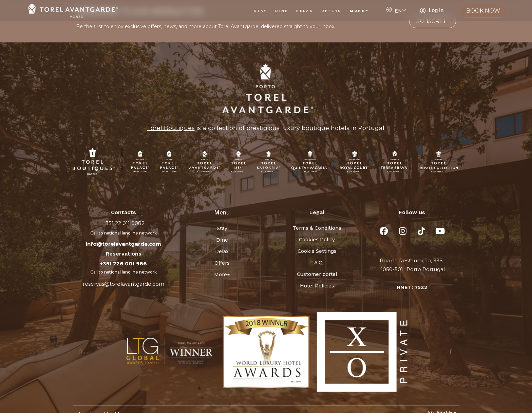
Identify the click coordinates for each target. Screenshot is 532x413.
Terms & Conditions (317, 228)
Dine (282, 11)
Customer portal (317, 274)
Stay (260, 11)
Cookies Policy (317, 240)
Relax (305, 11)
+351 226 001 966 (123, 264)
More (359, 11)
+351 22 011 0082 (123, 223)
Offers (331, 11)
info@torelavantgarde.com (123, 244)
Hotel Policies (317, 286)
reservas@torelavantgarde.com (123, 284)
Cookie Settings (317, 251)
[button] (81, 352)
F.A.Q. (317, 263)
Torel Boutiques (171, 128)
